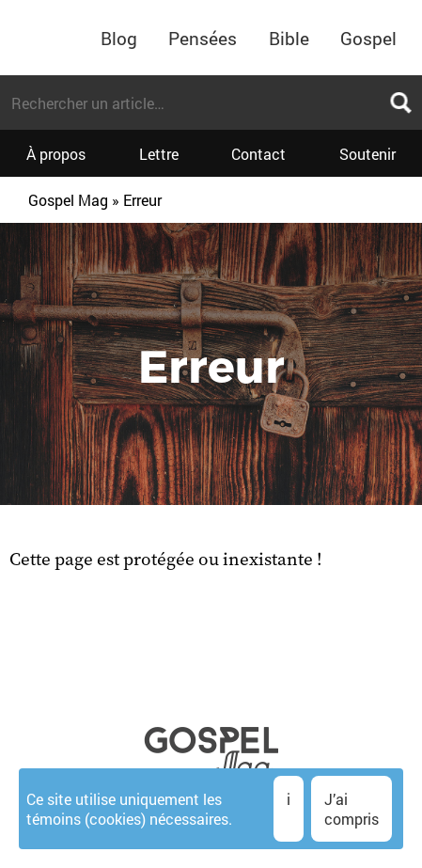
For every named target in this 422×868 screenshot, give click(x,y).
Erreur (142, 200)
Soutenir (367, 154)
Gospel (368, 38)
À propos (56, 154)
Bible (289, 38)
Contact (258, 154)
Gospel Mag (68, 200)
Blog (119, 38)
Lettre (159, 154)
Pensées (203, 38)
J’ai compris (352, 809)
